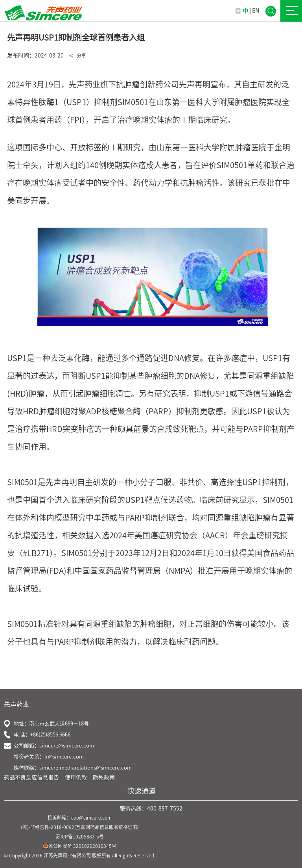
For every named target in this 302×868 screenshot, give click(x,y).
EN (256, 11)
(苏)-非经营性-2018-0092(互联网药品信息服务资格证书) (80, 827)
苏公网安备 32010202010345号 (80, 846)
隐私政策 (104, 777)
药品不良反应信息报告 (31, 777)
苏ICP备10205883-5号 (80, 836)
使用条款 (76, 777)
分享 (81, 56)
